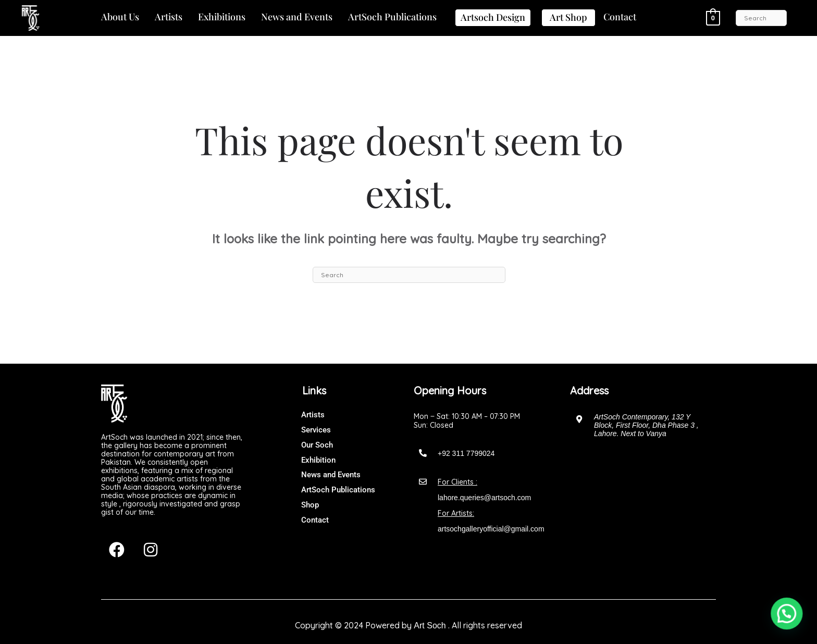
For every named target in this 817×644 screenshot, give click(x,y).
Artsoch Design (493, 17)
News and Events (297, 17)
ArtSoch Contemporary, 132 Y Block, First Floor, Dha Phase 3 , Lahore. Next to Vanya (646, 425)
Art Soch (430, 626)
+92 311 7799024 (466, 453)
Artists (169, 17)
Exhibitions (222, 17)
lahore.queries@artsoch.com (484, 498)
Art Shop (568, 17)
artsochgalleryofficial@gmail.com (491, 529)
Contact (620, 17)
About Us (120, 17)
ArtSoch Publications (392, 17)
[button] (120, 17)
